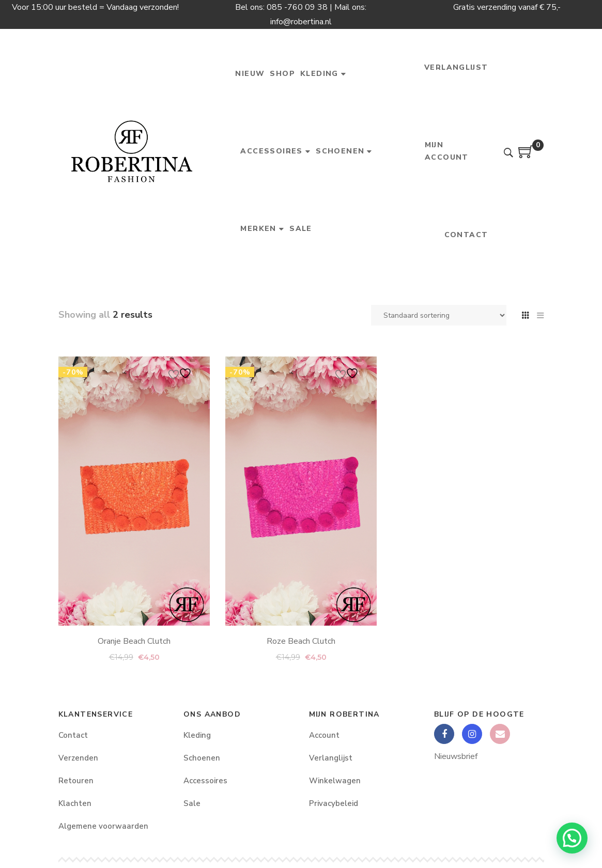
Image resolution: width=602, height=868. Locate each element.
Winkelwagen (335, 781)
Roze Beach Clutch (301, 576)
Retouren (76, 781)
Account (324, 735)
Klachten (75, 803)
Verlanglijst (331, 758)
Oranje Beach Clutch (134, 627)
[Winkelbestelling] (439, 315)
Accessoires (205, 781)
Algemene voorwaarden (103, 826)
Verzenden (78, 758)
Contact (73, 735)
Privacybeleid (334, 803)
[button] (572, 838)
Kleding (197, 735)
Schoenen (202, 758)
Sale (192, 803)
